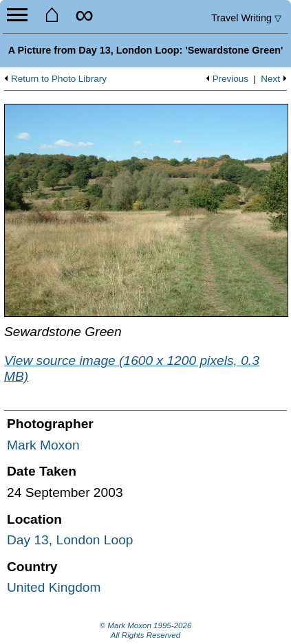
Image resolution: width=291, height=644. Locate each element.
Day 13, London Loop (70, 540)
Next (270, 79)
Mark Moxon (43, 445)
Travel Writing (246, 18)
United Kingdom (54, 587)
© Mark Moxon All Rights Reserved (146, 630)
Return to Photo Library (59, 79)
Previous (230, 79)
